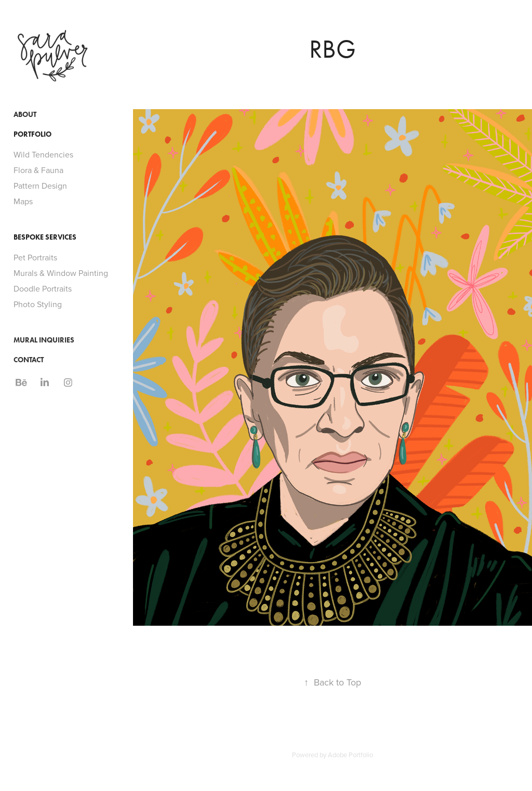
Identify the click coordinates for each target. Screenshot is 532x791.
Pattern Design (40, 186)
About (25, 115)
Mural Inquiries (44, 340)
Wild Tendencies (43, 154)
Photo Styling (38, 304)
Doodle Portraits (43, 288)
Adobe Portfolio (350, 755)
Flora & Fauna (38, 170)
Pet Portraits (35, 257)
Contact (29, 360)
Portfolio (32, 134)
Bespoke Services (45, 237)
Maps (23, 201)
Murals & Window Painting (61, 273)
